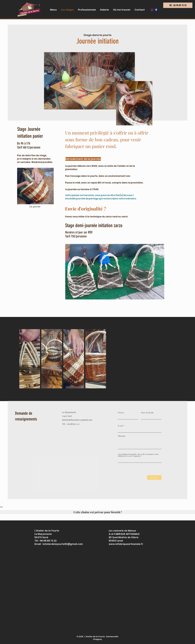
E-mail (120, 426)
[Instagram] (152, 10)
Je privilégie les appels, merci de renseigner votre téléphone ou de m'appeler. (138, 455)
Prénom (121, 413)
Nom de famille (147, 413)
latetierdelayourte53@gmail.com (77, 420)
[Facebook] (156, 10)
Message (122, 436)
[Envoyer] (154, 478)
